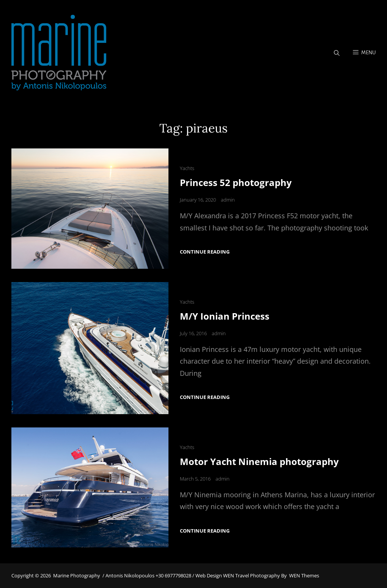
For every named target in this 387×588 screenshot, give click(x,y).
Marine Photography (77, 575)
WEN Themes (304, 575)
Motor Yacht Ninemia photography (259, 461)
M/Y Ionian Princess (225, 316)
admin (228, 200)
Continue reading (205, 252)
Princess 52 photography (236, 182)
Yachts (187, 168)
